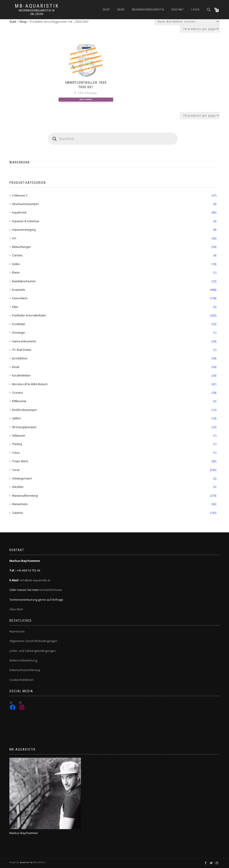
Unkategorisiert (22, 478)
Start (13, 22)
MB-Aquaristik (37, 6)
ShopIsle (15, 862)
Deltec (16, 264)
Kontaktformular (51, 590)
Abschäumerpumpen (25, 204)
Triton (16, 453)
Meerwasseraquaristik (148, 10)
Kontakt (178, 10)
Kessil (16, 367)
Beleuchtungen (21, 247)
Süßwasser (19, 436)
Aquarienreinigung (24, 230)
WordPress (39, 862)
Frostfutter (19, 324)
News (121, 10)
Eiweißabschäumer (24, 281)
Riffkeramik (19, 401)
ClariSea (17, 255)
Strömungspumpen (24, 427)
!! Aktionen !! (20, 196)
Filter (15, 307)
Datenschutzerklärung (25, 670)
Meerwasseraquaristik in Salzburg (37, 12)
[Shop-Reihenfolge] (187, 22)
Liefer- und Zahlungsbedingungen (33, 651)
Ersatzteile (19, 290)
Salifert (16, 418)
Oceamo (18, 393)
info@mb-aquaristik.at (35, 580)
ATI (14, 238)
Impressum (17, 631)
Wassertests (20, 504)
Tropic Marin (20, 461)
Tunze (16, 470)
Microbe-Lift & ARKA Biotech (30, 384)
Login (195, 10)
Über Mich (16, 609)
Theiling (17, 444)
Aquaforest (19, 212)
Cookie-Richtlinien (21, 680)
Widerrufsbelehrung (23, 660)
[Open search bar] (209, 9)
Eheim (16, 273)
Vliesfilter (18, 487)
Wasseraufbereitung (25, 496)
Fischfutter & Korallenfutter (29, 315)
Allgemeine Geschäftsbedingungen (33, 641)
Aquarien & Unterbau (26, 221)
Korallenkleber (21, 375)
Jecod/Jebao (20, 358)
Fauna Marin (20, 298)
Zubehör (18, 513)
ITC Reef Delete (22, 350)
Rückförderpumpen (24, 410)
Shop (106, 10)
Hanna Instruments (24, 341)
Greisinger (19, 333)
